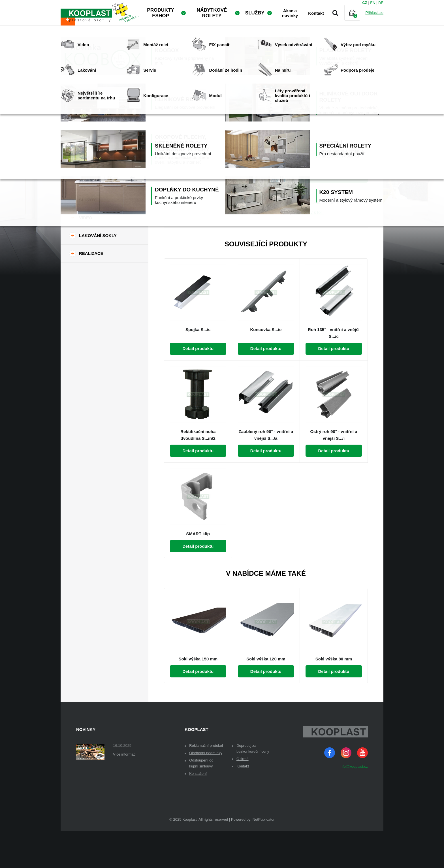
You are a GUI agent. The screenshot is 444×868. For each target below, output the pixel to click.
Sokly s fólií (313, 249)
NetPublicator (264, 856)
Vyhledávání (335, 13)
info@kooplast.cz (354, 803)
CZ (365, 3)
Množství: (290, 141)
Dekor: (287, 115)
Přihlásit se (374, 13)
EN (373, 3)
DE (381, 3)
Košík (357, 20)
